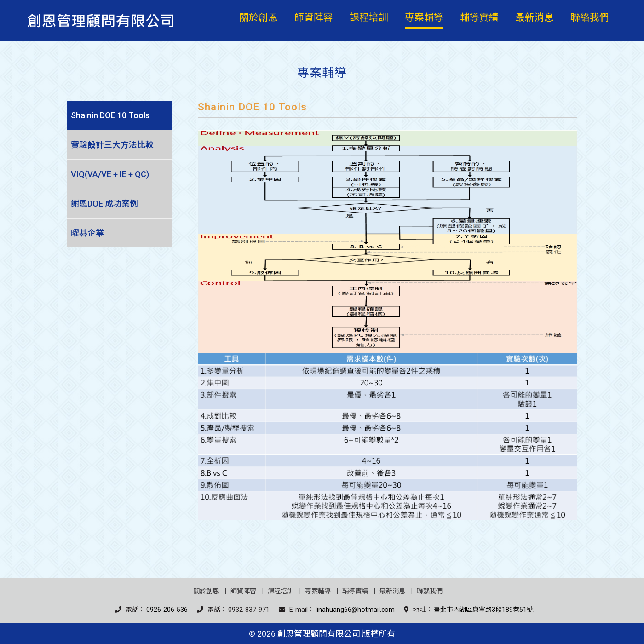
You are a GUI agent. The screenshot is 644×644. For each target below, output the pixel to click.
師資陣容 (243, 591)
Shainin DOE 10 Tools (110, 115)
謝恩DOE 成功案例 (104, 204)
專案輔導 (318, 591)
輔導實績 (355, 591)
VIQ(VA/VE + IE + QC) (110, 174)
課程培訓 (281, 591)
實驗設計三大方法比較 (112, 145)
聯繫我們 (430, 591)
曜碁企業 (87, 233)
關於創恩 (206, 591)
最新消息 (392, 591)
